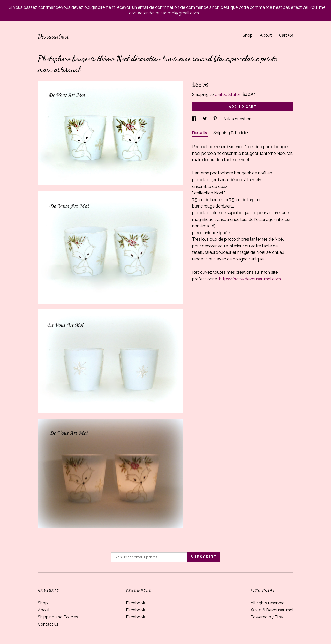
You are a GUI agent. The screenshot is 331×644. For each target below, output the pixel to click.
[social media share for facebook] (195, 119)
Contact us (48, 624)
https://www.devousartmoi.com (250, 279)
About (266, 35)
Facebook (136, 603)
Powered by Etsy (267, 617)
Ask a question (237, 119)
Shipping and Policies (58, 617)
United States (228, 94)
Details (200, 133)
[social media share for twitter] (205, 119)
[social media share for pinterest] (216, 119)
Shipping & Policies (231, 133)
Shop (248, 35)
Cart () (286, 35)
